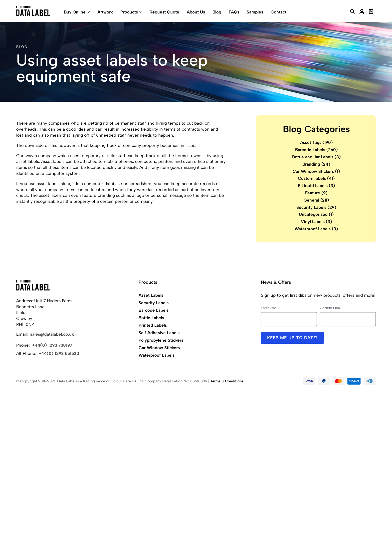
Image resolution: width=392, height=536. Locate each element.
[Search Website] (352, 12)
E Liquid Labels (316, 186)
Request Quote (164, 12)
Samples (255, 12)
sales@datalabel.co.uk (52, 334)
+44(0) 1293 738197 (52, 345)
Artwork (105, 12)
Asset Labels (151, 295)
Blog (217, 12)
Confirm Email (331, 308)
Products (129, 12)
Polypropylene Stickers (161, 340)
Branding (316, 164)
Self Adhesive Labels (159, 333)
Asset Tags (316, 142)
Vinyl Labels (316, 222)
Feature (316, 193)
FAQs (234, 12)
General (316, 200)
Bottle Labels (151, 318)
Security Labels (316, 207)
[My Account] (362, 12)
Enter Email (270, 308)
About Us (196, 12)
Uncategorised (316, 214)
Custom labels (316, 178)
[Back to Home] (33, 285)
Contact (279, 12)
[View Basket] (371, 12)
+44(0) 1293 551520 (59, 353)
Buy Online (75, 12)
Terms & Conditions (227, 381)
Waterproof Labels (316, 229)
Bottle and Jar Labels (316, 157)
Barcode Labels (316, 150)
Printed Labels (153, 325)
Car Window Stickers (316, 171)
